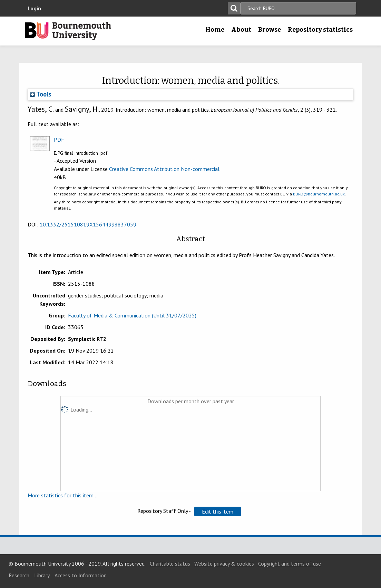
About (241, 30)
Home (215, 30)
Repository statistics (320, 30)
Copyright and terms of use (290, 564)
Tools (41, 94)
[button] (218, 511)
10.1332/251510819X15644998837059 (88, 224)
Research (19, 575)
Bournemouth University (68, 31)
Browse (270, 30)
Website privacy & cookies (224, 564)
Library (42, 575)
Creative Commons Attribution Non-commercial (164, 169)
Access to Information (81, 575)
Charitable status (170, 564)
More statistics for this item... (62, 495)
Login (34, 8)
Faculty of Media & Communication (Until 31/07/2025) (132, 315)
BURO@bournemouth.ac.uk (319, 194)
